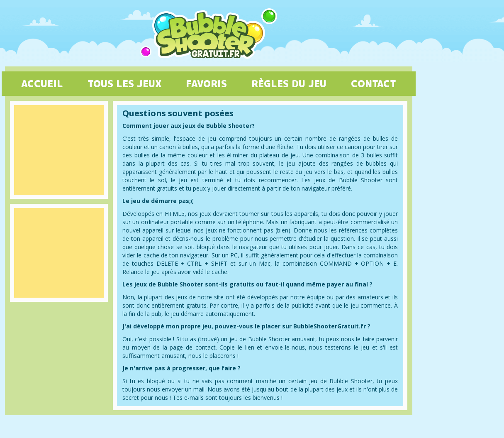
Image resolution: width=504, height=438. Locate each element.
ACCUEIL (42, 83)
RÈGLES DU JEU (289, 83)
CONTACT (374, 83)
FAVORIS (206, 83)
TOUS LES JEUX (124, 83)
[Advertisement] (59, 150)
